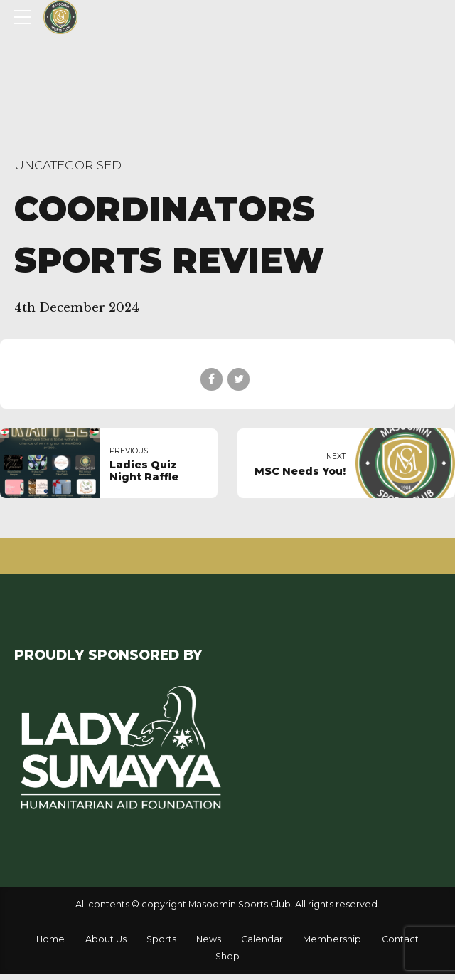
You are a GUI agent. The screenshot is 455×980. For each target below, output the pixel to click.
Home (50, 939)
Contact (400, 939)
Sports (161, 939)
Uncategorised (68, 165)
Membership (332, 939)
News (209, 939)
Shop (227, 956)
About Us (106, 939)
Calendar (262, 939)
